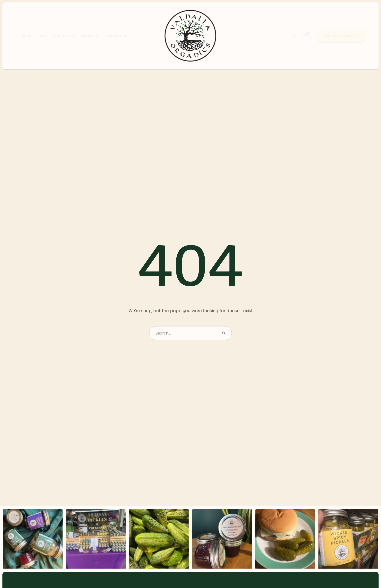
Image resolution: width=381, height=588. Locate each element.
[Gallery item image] (33, 539)
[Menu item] (21, 36)
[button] (294, 36)
